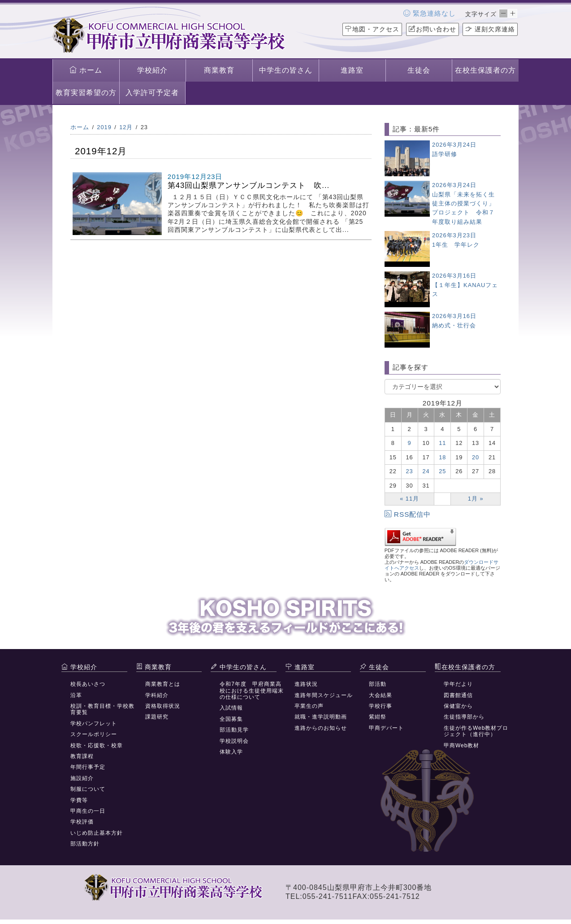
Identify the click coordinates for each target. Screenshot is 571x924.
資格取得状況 (163, 706)
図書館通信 (458, 695)
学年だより (458, 684)
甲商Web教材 (461, 745)
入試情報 (231, 708)
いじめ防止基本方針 (97, 833)
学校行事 (381, 706)
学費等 (79, 800)
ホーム (86, 70)
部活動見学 (234, 730)
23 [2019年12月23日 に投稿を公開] (410, 471)
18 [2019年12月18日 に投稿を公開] (442, 457)
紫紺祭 (378, 717)
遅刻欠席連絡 (490, 29)
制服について (88, 789)
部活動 (378, 684)
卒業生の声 (309, 706)
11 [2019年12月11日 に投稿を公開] (442, 443)
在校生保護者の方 (485, 70)
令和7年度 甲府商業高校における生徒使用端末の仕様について (252, 691)
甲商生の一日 (88, 811)
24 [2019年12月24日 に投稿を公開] (426, 471)
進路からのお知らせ (321, 728)
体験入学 (231, 752)
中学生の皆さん (286, 70)
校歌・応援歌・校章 (97, 745)
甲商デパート (386, 728)
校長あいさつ (88, 684)
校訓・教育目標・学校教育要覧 (102, 709)
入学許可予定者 (152, 93)
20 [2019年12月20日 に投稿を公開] (476, 457)
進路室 (352, 70)
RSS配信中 (408, 514)
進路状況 (306, 684)
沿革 (76, 695)
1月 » (476, 499)
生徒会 (419, 70)
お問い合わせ (433, 29)
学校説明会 (234, 741)
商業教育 (219, 70)
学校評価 (82, 822)
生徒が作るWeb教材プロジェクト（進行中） (476, 731)
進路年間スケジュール (324, 695)
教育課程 (82, 756)
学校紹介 (152, 70)
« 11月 (409, 499)
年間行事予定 (88, 767)
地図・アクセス (372, 29)
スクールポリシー (94, 734)
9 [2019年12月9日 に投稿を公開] (410, 443)
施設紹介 (82, 778)
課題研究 (157, 717)
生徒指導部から (464, 717)
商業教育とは (163, 684)
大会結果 (381, 695)
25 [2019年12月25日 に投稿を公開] (442, 471)
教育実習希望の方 (86, 93)
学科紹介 (157, 695)
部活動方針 (85, 844)
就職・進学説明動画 (321, 717)
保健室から (458, 706)
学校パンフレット (94, 724)
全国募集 (231, 719)
